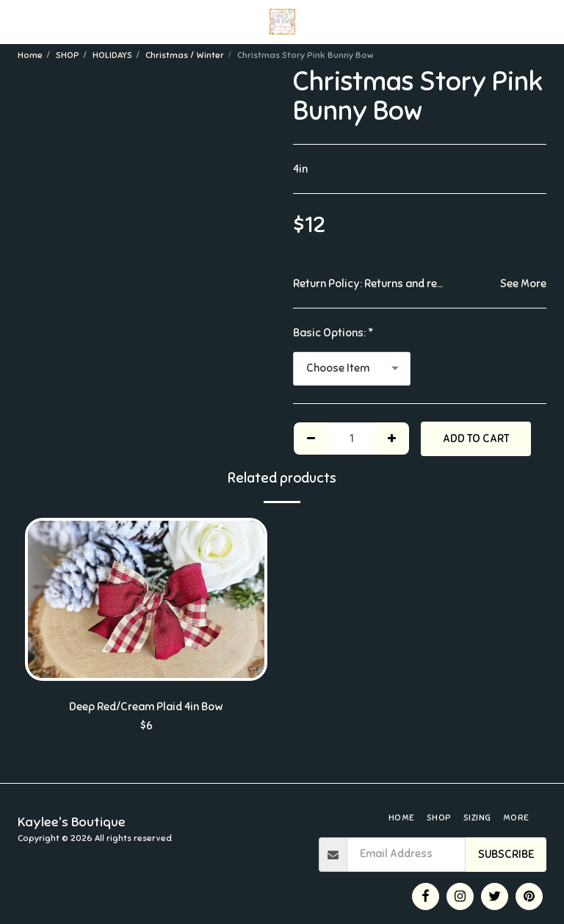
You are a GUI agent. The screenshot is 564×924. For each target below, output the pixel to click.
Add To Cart (476, 438)
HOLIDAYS (112, 55)
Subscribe (506, 854)
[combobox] (352, 369)
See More (523, 284)
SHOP (68, 55)
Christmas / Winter (185, 55)
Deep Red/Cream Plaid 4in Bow (146, 707)
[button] (16, 21)
